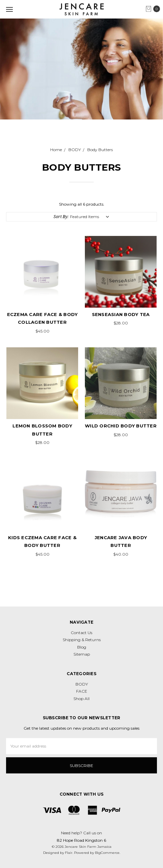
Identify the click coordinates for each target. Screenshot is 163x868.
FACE (82, 691)
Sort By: (61, 217)
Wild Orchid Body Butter (121, 426)
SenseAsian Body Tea (121, 314)
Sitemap (82, 654)
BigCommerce (107, 853)
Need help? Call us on (81, 833)
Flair (69, 853)
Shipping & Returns (82, 640)
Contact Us (81, 633)
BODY (82, 684)
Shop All (81, 699)
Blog (82, 647)
